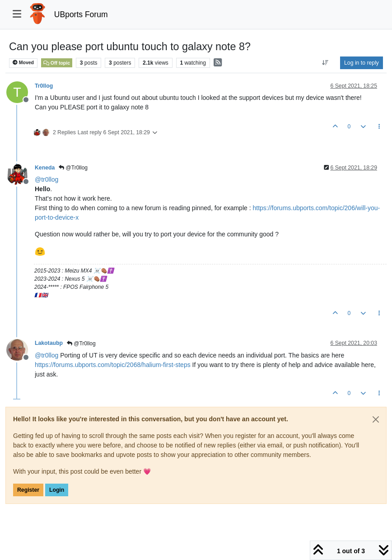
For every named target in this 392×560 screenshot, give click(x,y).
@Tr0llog (73, 168)
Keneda (45, 168)
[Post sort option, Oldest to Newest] (325, 63)
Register (28, 490)
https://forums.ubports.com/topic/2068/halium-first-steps (113, 365)
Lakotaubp (49, 343)
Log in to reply (362, 63)
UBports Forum (81, 14)
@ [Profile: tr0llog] (47, 179)
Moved (23, 63)
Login (57, 490)
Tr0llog (44, 86)
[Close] (376, 419)
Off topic (57, 63)
